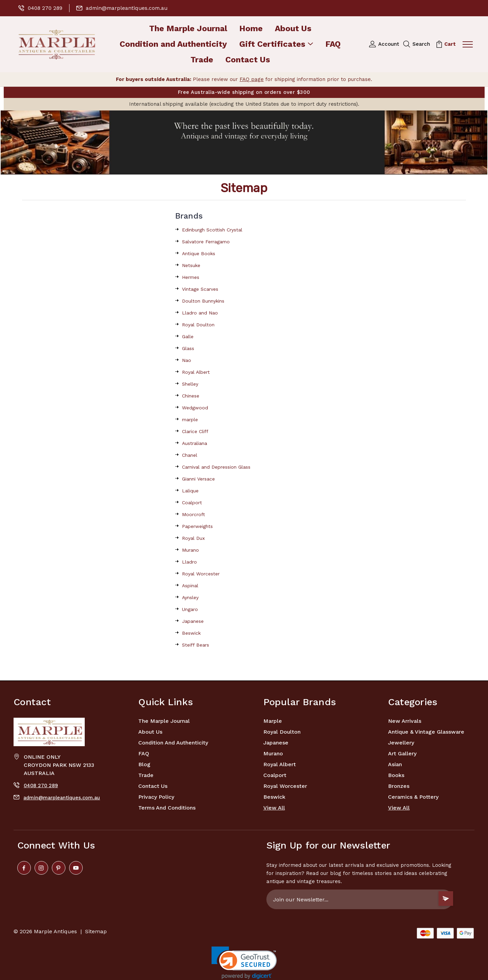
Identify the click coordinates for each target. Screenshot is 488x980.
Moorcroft (194, 514)
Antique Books (199, 253)
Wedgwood (195, 408)
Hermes (191, 277)
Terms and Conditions (167, 808)
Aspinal (190, 586)
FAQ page (252, 79)
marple (190, 420)
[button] (244, 142)
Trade (202, 60)
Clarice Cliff (195, 431)
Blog (144, 764)
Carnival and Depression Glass (216, 467)
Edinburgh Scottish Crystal (212, 230)
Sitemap (96, 931)
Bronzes (399, 786)
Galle (188, 336)
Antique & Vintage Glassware (426, 732)
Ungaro (190, 609)
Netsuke (191, 265)
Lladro (189, 562)
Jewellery (401, 743)
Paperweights (197, 526)
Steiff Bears (196, 645)
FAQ (333, 45)
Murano (190, 550)
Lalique (190, 491)
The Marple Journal (188, 29)
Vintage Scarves (200, 289)
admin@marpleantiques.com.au (124, 8)
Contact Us (248, 60)
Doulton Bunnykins (203, 301)
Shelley (190, 384)
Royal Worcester (201, 574)
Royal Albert (196, 372)
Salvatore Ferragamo (206, 242)
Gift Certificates (276, 45)
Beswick (191, 633)
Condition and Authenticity (173, 45)
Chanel (190, 455)
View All (274, 808)
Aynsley (190, 597)
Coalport (192, 503)
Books (396, 775)
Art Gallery (402, 753)
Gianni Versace (198, 479)
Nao (187, 360)
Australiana (195, 443)
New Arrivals (405, 721)
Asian (395, 764)
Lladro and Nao (200, 313)
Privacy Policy (156, 797)
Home (251, 29)
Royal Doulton (198, 325)
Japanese (193, 621)
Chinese (191, 396)
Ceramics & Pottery (413, 797)
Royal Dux (193, 538)
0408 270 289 (41, 8)
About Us (293, 29)
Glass (188, 348)
